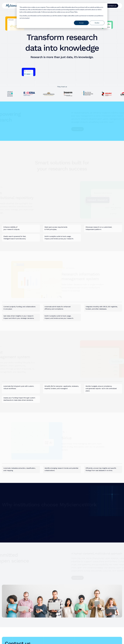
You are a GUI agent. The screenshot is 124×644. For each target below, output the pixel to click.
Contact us (112, 6)
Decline (97, 23)
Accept (81, 23)
